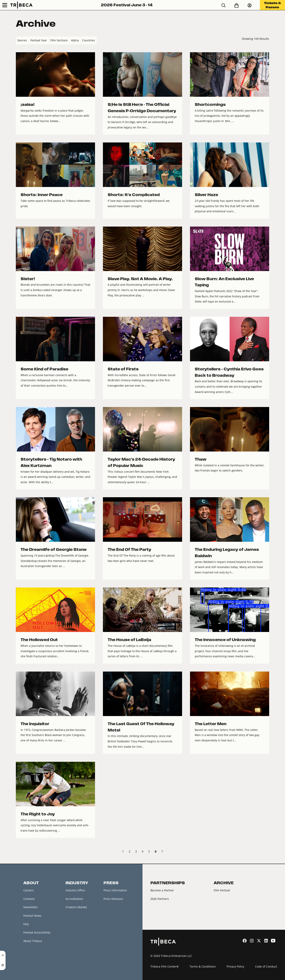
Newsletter (31, 907)
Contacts (29, 899)
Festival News (32, 916)
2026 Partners (160, 899)
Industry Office (75, 890)
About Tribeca (33, 941)
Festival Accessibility (37, 932)
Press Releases (113, 899)
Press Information (115, 890)
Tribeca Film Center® (165, 966)
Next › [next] (266, 852)
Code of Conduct (266, 966)
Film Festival (222, 890)
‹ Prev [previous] (19, 852)
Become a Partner (162, 890)
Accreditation (74, 899)
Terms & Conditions (203, 966)
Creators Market (76, 907)
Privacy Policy (235, 966)
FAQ (26, 924)
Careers (28, 890)
